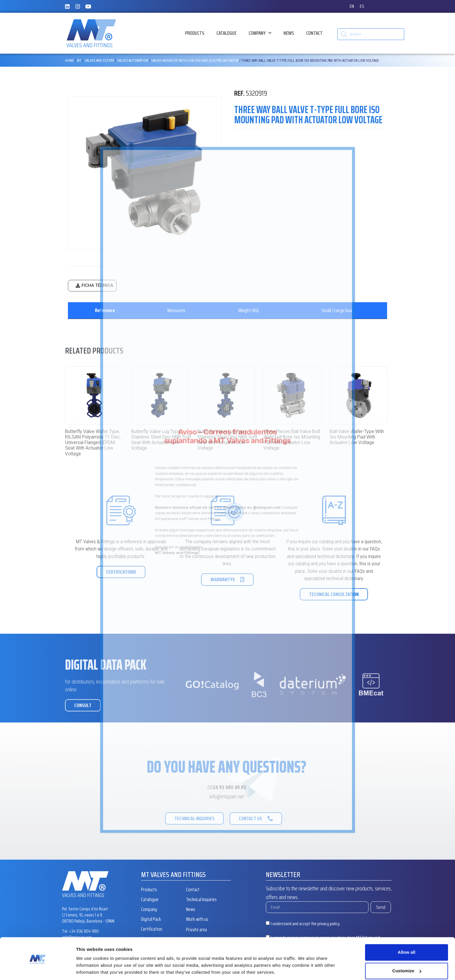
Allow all (407, 933)
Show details (90, 969)
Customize (407, 951)
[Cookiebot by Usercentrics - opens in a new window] (38, 969)
